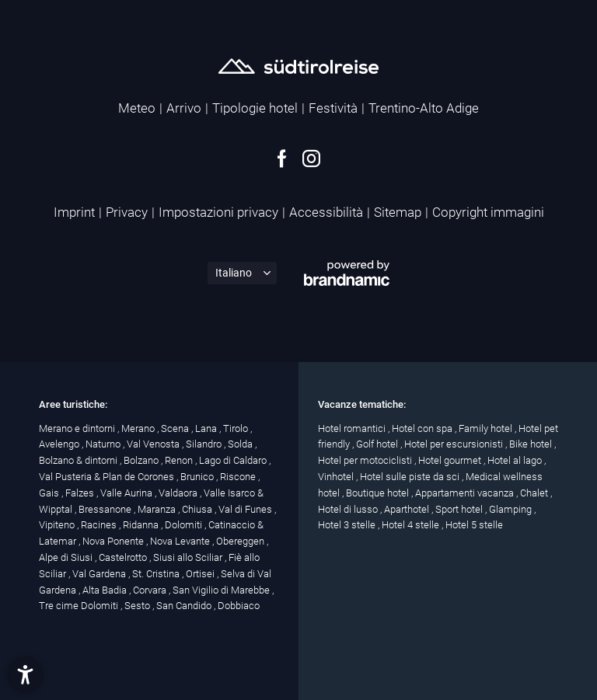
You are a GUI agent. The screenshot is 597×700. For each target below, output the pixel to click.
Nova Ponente (114, 541)
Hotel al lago (516, 460)
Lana (207, 428)
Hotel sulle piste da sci (411, 477)
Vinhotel (337, 477)
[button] (25, 675)
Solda (241, 444)
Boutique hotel (379, 493)
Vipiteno (58, 525)
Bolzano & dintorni (79, 460)
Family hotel (487, 428)
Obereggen (241, 541)
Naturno (104, 444)
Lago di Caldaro (234, 460)
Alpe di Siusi (67, 557)
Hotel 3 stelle (348, 525)
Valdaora (179, 493)
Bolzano (142, 460)
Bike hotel (532, 444)
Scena (176, 428)
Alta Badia (106, 590)
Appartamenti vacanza (466, 493)
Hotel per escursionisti (455, 444)
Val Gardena (100, 574)
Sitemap (398, 212)
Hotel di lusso (349, 509)
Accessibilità (326, 212)
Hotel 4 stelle (412, 525)
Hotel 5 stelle (474, 525)
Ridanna (142, 525)
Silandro (205, 444)
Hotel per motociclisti (366, 460)
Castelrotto (124, 557)
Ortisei (201, 574)
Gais (50, 493)
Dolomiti (185, 525)
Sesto (138, 606)
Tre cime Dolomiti (80, 606)
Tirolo (237, 428)
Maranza (158, 509)
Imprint (74, 212)
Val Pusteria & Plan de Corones (108, 477)
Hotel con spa (423, 428)
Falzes (81, 493)
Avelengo (60, 444)
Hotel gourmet (451, 460)
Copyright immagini (488, 212)
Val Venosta (154, 444)
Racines (100, 525)
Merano (139, 428)
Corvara (151, 590)
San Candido (185, 606)
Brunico (198, 477)
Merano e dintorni (78, 428)
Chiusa (198, 509)
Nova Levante (181, 541)
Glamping (511, 509)
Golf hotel (378, 444)
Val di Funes (246, 509)
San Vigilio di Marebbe (222, 590)
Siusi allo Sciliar (189, 557)
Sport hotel (460, 509)
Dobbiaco (239, 606)
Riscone (239, 477)
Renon (180, 460)
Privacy (127, 212)
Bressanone (106, 509)
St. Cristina (157, 574)
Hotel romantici (353, 428)
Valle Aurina (127, 493)
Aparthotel (408, 509)
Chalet (535, 493)
